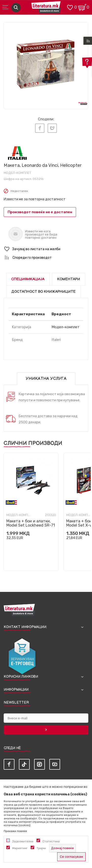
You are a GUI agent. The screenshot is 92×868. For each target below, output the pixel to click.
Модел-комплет (17, 173)
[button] (46, 249)
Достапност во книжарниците (43, 292)
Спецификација (28, 279)
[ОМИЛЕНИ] (70, 7)
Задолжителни (23, 841)
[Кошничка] (82, 7)
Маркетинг (20, 848)
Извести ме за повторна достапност (35, 199)
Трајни (41, 848)
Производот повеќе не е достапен (40, 212)
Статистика (51, 841)
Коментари (69, 279)
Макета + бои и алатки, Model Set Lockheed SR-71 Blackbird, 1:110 (31, 525)
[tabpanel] (46, 64)
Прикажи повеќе (15, 831)
